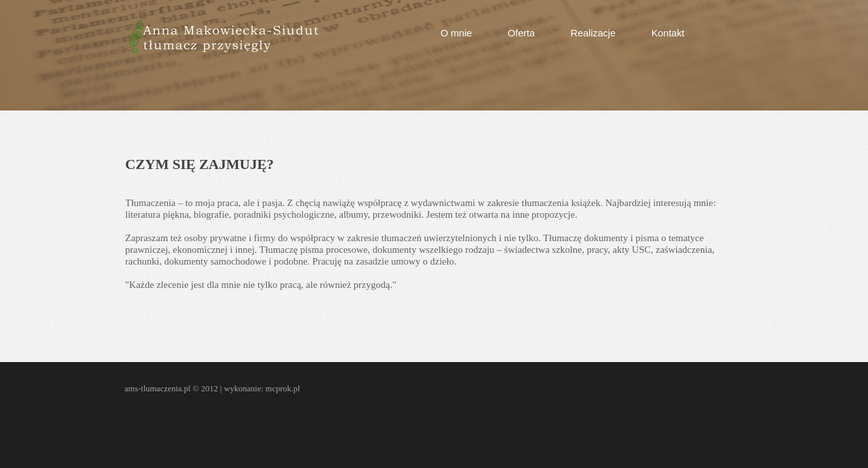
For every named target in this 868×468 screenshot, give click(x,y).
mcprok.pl (283, 388)
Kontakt (668, 33)
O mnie (456, 33)
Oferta (521, 33)
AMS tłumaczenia (223, 36)
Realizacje (593, 33)
